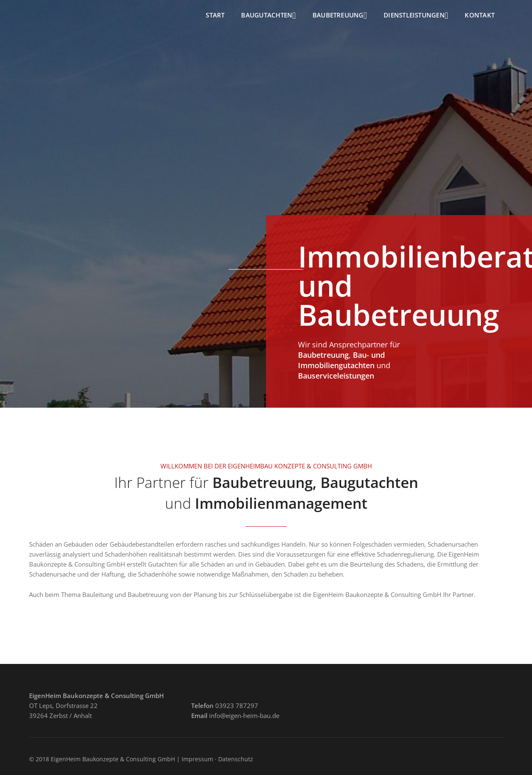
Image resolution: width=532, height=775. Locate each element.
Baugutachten (268, 16)
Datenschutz (236, 759)
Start (215, 15)
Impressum (197, 759)
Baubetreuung (340, 16)
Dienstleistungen (416, 16)
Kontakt (480, 15)
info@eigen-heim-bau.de (244, 716)
